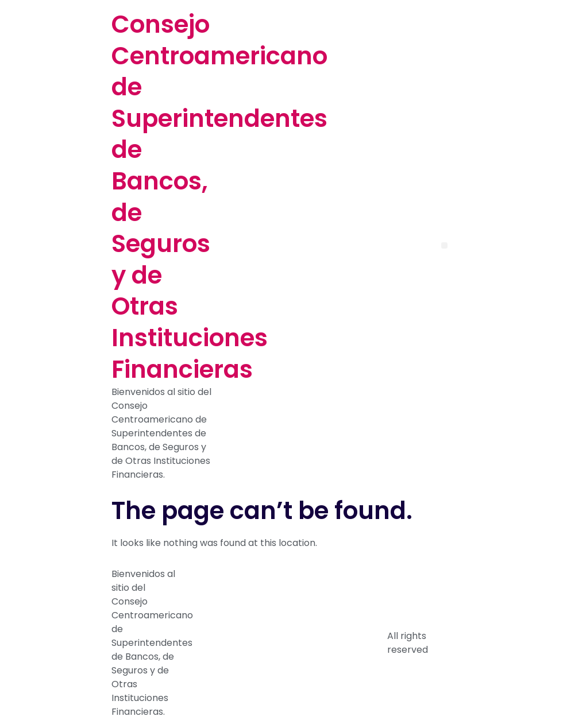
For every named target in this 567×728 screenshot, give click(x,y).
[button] (444, 245)
